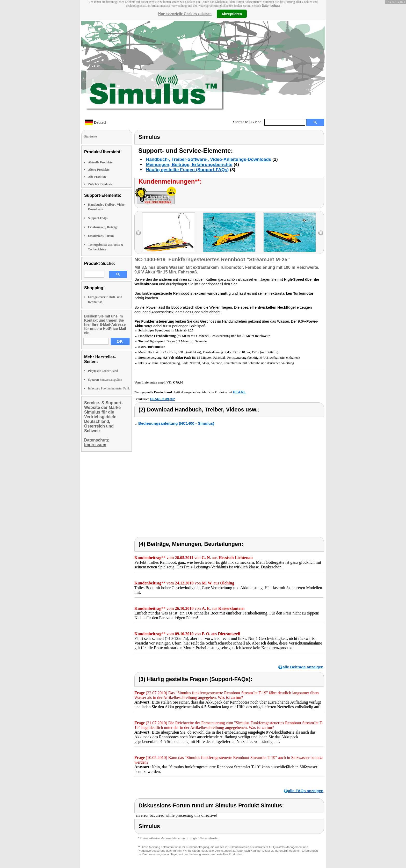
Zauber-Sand (103, 371)
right (321, 233)
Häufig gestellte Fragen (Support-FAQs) (187, 170)
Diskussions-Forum (101, 236)
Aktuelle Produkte (100, 162)
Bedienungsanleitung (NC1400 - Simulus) (176, 423)
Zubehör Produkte (100, 184)
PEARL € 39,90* (163, 399)
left (138, 233)
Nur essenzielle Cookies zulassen (185, 14)
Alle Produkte (97, 177)
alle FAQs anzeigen (306, 791)
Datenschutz (271, 6)
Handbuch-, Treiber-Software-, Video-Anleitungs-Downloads (209, 159)
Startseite (241, 122)
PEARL (239, 392)
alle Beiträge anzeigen (303, 667)
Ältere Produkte (99, 170)
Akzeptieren (232, 14)
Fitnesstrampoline (105, 380)
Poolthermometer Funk (109, 388)
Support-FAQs (98, 218)
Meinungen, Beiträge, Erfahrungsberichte (189, 165)
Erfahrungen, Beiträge (103, 227)
